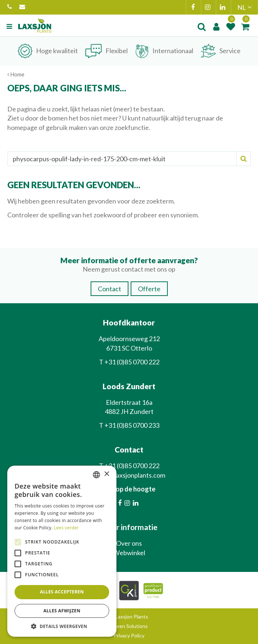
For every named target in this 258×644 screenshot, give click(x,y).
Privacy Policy (129, 635)
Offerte (149, 289)
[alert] (62, 551)
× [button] (106, 474)
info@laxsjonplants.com (22, 7)
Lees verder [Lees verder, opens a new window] (66, 528)
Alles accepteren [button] (62, 592)
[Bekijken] (245, 27)
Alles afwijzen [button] (62, 611)
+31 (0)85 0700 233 (132, 425)
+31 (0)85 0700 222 (10, 7)
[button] (62, 626)
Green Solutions (129, 626)
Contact (110, 289)
